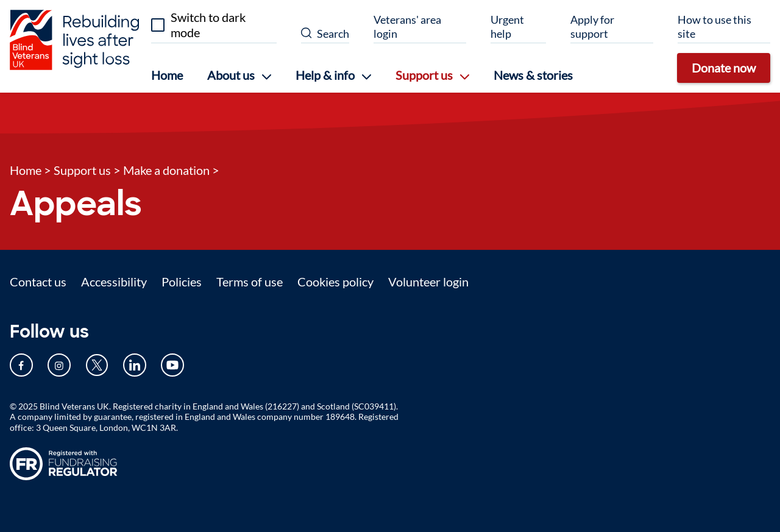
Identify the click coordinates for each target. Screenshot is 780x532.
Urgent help (507, 27)
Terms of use (250, 282)
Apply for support (592, 27)
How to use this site (714, 27)
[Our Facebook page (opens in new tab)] (21, 365)
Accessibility (114, 282)
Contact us (38, 282)
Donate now (724, 68)
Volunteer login (428, 282)
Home (167, 75)
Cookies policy (335, 282)
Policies (182, 282)
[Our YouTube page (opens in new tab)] (172, 365)
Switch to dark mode (208, 25)
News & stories (533, 75)
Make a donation (166, 170)
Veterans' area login (407, 27)
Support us (82, 170)
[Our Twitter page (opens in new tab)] (97, 365)
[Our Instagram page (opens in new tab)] (59, 365)
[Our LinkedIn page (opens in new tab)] (135, 365)
